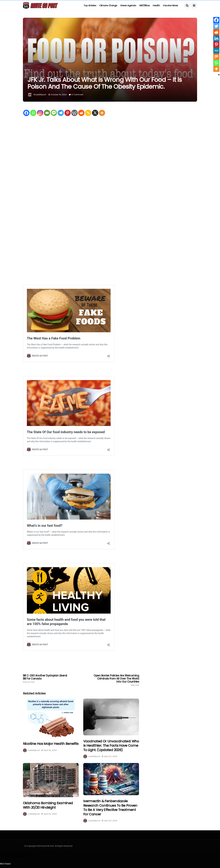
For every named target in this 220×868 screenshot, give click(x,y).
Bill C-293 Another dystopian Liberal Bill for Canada (46, 679)
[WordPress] (74, 113)
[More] (102, 113)
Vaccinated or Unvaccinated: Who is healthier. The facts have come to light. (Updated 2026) (111, 746)
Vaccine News (170, 5)
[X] (95, 113)
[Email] (47, 113)
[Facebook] (26, 113)
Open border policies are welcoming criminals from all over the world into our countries (116, 680)
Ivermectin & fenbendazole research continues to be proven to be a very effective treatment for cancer (110, 808)
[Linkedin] (216, 38)
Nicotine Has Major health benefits (51, 744)
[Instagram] (40, 113)
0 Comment (77, 95)
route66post (40, 95)
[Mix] (216, 57)
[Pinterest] (68, 113)
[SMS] (54, 113)
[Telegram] (61, 113)
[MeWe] (216, 51)
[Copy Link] (88, 113)
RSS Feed (5, 864)
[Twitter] (216, 26)
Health (156, 5)
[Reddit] (81, 113)
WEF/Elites (145, 5)
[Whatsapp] (33, 113)
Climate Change (108, 5)
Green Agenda (128, 5)
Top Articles (90, 5)
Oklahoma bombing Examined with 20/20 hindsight (48, 805)
